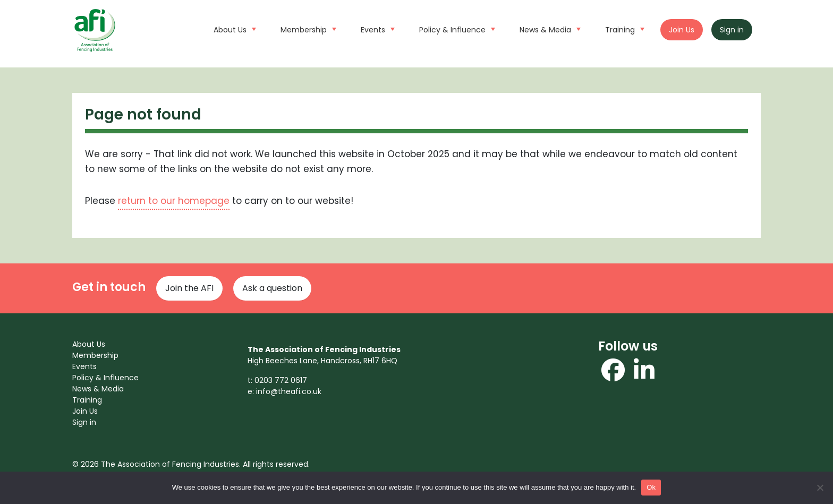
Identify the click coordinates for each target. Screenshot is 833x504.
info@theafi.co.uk (289, 391)
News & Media (549, 29)
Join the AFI (189, 288)
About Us (233, 29)
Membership (307, 29)
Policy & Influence (456, 29)
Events (376, 29)
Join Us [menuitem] (85, 411)
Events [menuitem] (84, 366)
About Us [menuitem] (89, 344)
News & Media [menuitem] (98, 389)
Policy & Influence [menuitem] (105, 378)
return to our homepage (174, 201)
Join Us (682, 30)
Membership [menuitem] (95, 355)
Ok (651, 487)
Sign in (732, 30)
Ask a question (272, 288)
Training (623, 29)
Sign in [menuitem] (84, 422)
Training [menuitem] (87, 400)
